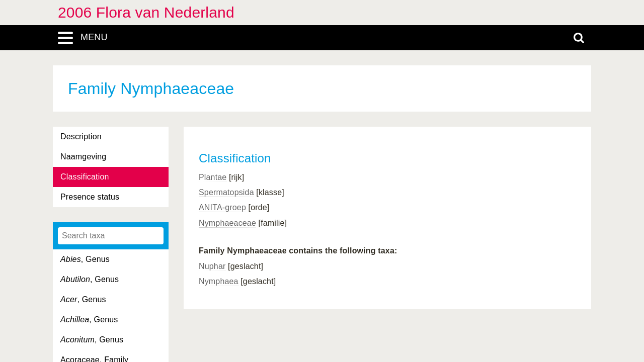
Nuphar (212, 266)
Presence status (90, 197)
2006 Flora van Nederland (146, 12)
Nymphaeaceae (227, 223)
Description (81, 137)
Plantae (213, 177)
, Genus (85, 259)
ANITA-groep (222, 207)
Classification (85, 177)
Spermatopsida (226, 192)
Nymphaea (219, 281)
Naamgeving (83, 157)
